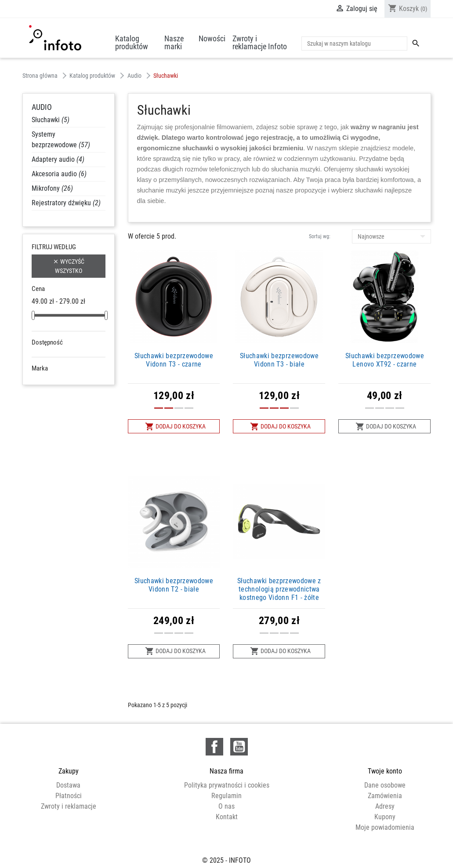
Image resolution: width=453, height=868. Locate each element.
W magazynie (63, 366)
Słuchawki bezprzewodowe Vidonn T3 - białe (279, 360)
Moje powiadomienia (385, 827)
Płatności (69, 796)
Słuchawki (51, 120)
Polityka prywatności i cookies (227, 785)
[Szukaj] (354, 44)
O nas (226, 806)
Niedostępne (62, 355)
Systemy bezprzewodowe (61, 140)
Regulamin (226, 796)
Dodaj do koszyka (175, 427)
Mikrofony (52, 188)
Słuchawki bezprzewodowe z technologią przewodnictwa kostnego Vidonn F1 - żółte (279, 589)
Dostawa (68, 785)
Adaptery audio (58, 159)
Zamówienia (385, 796)
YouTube (239, 747)
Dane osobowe (385, 785)
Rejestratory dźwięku (66, 203)
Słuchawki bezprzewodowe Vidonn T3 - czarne (174, 360)
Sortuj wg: (320, 236)
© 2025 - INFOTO (226, 852)
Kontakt (227, 817)
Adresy (385, 806)
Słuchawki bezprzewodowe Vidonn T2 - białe (174, 585)
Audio (42, 107)
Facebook (214, 747)
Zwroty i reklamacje (69, 806)
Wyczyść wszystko (69, 266)
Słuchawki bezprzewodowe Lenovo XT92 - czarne (385, 360)
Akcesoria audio (59, 174)
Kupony (385, 817)
